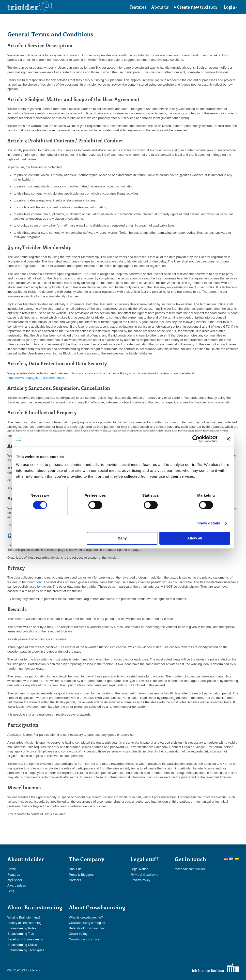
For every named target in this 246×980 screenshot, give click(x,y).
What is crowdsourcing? (86, 917)
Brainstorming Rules (22, 928)
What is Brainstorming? (24, 917)
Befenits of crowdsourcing (87, 928)
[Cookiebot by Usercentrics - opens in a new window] (196, 439)
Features (138, 7)
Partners (75, 880)
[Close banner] (228, 439)
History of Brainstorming (24, 923)
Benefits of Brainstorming (25, 939)
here (39, 582)
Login (231, 7)
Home (12, 869)
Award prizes (17, 885)
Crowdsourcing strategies (87, 923)
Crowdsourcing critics (84, 939)
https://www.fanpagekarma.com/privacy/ (36, 378)
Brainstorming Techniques (26, 950)
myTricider (15, 880)
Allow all (195, 538)
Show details (209, 523)
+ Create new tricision (195, 7)
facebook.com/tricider (190, 869)
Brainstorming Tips (21, 934)
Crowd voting (78, 934)
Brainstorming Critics (22, 945)
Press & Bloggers (81, 875)
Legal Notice (139, 869)
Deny (122, 538)
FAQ (11, 891)
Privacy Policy (140, 880)
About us (160, 7)
